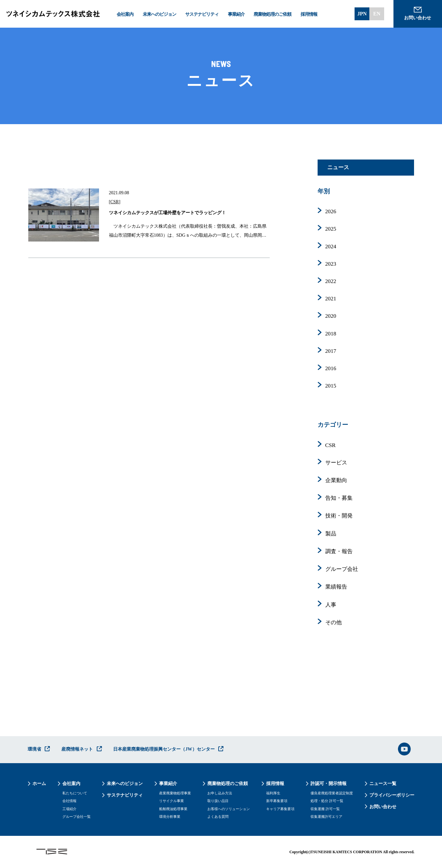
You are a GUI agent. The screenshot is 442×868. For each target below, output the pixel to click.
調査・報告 (339, 551)
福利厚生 (273, 793)
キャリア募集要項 (280, 809)
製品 (331, 534)
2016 (331, 368)
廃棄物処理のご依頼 (272, 14)
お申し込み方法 (220, 793)
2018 (331, 334)
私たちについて (75, 793)
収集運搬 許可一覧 (325, 809)
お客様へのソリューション (229, 809)
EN (377, 14)
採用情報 (309, 14)
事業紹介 (236, 14)
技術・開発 (339, 516)
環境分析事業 (170, 817)
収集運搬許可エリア (326, 817)
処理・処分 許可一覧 (327, 801)
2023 (331, 264)
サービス (336, 463)
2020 (331, 316)
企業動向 (336, 480)
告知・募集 (339, 498)
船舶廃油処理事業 (173, 809)
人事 (331, 605)
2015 (331, 386)
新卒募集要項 (277, 801)
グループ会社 (342, 569)
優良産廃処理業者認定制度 (332, 793)
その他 (334, 622)
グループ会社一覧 (77, 817)
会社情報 (69, 801)
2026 (331, 211)
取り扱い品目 (218, 801)
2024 (331, 247)
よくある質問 (218, 817)
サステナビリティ (202, 14)
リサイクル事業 (171, 801)
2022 (331, 281)
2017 (331, 351)
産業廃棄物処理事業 (175, 793)
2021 (331, 299)
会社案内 (125, 14)
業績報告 (336, 587)
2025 (331, 229)
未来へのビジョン (159, 14)
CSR (114, 202)
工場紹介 (69, 809)
